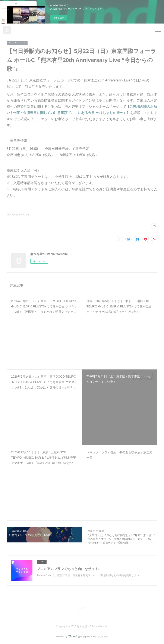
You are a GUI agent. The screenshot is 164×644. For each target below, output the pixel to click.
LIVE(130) (24, 215)
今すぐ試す (59, 18)
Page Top (82, 609)
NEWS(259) (12, 215)
